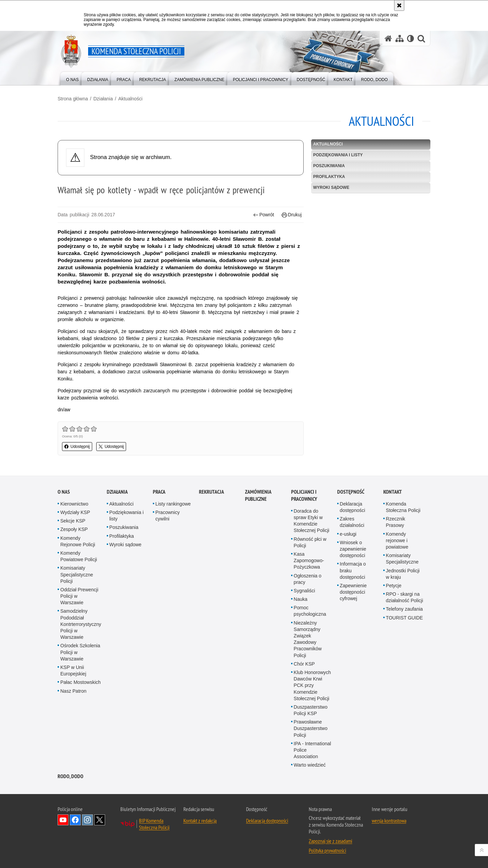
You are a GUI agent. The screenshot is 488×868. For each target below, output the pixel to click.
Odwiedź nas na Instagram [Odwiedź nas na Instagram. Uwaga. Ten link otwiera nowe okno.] (87, 820)
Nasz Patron (73, 691)
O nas (64, 492)
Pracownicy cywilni (168, 516)
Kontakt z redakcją (200, 821)
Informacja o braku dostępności (353, 570)
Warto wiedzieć (310, 765)
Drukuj (292, 215)
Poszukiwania (329, 166)
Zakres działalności (352, 522)
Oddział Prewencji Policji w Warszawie (79, 596)
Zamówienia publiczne (258, 495)
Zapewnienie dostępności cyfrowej (353, 592)
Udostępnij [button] (77, 447)
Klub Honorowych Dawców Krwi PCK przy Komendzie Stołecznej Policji (312, 685)
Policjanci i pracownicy (304, 495)
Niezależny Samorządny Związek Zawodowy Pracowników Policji (308, 639)
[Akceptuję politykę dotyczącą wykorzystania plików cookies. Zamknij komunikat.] (399, 5)
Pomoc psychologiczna (310, 611)
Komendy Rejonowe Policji (78, 541)
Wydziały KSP (75, 512)
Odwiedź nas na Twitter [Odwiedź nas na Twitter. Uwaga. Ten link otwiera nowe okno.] (100, 820)
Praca (159, 492)
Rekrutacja (211, 492)
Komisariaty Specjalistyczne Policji (77, 574)
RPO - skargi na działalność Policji (405, 597)
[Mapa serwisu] (400, 38)
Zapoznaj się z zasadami (330, 841)
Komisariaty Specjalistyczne (402, 559)
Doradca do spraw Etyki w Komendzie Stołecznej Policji (312, 521)
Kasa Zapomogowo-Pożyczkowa (309, 560)
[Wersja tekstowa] (411, 38)
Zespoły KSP (74, 529)
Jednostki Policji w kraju (403, 574)
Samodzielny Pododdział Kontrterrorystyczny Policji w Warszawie (81, 624)
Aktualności (130, 99)
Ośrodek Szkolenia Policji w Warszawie (80, 652)
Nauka (301, 599)
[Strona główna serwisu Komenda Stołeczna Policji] (388, 38)
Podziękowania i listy (338, 155)
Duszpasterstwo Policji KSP (311, 710)
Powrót (264, 215)
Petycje (394, 586)
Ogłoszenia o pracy (308, 579)
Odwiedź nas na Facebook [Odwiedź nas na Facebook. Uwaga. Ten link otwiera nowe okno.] (75, 820)
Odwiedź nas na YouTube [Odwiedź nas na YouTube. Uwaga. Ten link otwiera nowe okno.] (63, 820)
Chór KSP (304, 664)
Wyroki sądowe (331, 188)
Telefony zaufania (404, 609)
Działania (103, 99)
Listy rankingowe (173, 504)
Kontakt (393, 492)
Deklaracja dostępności (353, 507)
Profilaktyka (329, 177)
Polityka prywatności (327, 850)
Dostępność (351, 492)
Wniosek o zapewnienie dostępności (353, 549)
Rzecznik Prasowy (396, 522)
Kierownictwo (74, 504)
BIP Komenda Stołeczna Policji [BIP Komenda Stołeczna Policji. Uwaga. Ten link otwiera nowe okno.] (154, 824)
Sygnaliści (304, 591)
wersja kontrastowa (389, 821)
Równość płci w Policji (310, 542)
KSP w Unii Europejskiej (73, 670)
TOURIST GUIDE (404, 618)
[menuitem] (72, 78)
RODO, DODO (70, 776)
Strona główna (73, 99)
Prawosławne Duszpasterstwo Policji (311, 728)
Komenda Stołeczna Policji (403, 507)
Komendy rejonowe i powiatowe (397, 540)
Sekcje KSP (73, 521)
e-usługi (348, 534)
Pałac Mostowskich (80, 682)
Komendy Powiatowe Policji (79, 556)
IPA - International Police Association (312, 750)
